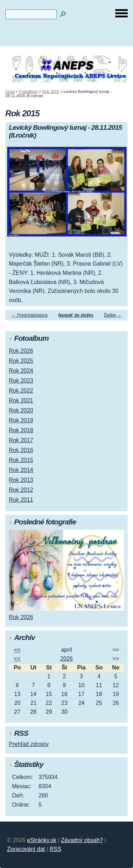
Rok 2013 (21, 480)
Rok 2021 (21, 400)
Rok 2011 (21, 500)
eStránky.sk (41, 840)
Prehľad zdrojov (29, 744)
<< (17, 650)
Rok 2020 (21, 410)
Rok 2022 (21, 391)
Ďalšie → (113, 315)
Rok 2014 (21, 470)
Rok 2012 (21, 490)
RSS (56, 849)
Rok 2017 (21, 440)
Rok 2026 (21, 351)
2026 (67, 659)
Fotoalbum (29, 91)
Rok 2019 (21, 420)
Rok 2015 (51, 91)
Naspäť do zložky (76, 315)
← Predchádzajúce (30, 315)
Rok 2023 (21, 381)
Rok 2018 (21, 430)
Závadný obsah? (82, 840)
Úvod (10, 91)
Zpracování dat (26, 849)
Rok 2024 (21, 371)
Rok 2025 (21, 361)
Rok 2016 (21, 450)
